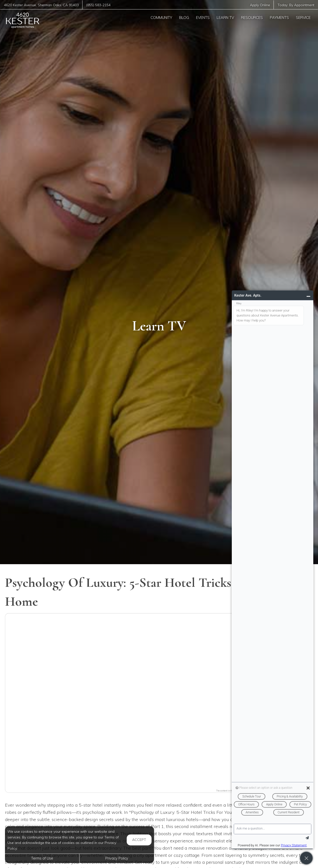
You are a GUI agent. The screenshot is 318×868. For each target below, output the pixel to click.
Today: (296, 5)
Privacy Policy (117, 858)
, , (41, 5)
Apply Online (260, 5)
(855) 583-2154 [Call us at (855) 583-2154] (98, 5)
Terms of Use (42, 858)
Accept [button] (139, 840)
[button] (159, 700)
